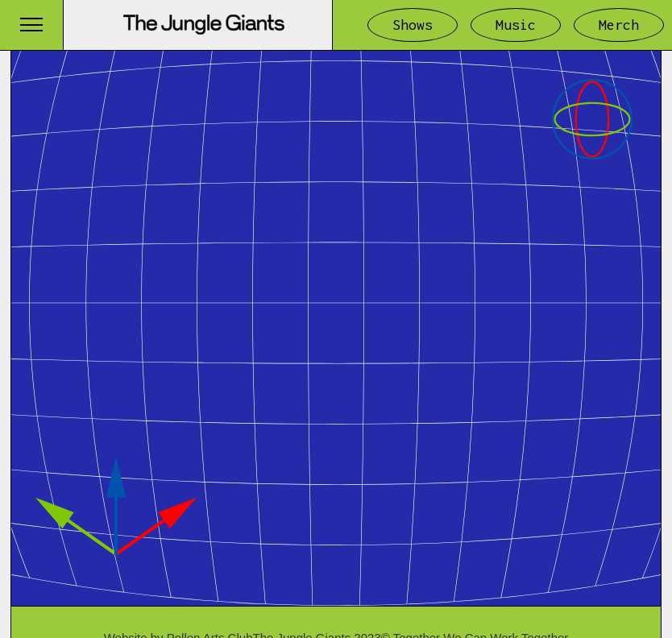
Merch (619, 25)
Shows (413, 25)
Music (516, 25)
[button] (31, 25)
